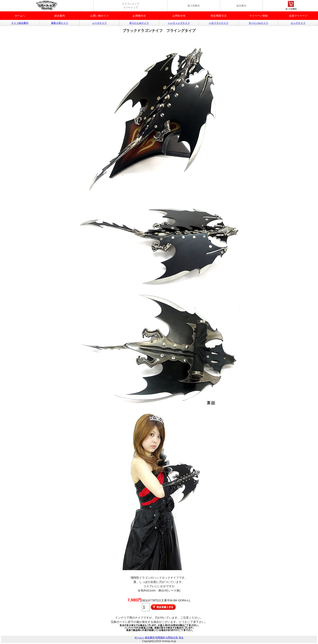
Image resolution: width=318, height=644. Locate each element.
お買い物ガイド (99, 16)
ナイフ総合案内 (20, 23)
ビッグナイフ (298, 23)
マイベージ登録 (258, 16)
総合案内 (241, 6)
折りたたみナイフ (139, 23)
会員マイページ (298, 16)
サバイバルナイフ (258, 23)
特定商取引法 (219, 16)
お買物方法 (139, 16)
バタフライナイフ (219, 23)
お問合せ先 (179, 16)
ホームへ (20, 16)
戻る (181, 638)
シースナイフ (99, 23)
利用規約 (160, 638)
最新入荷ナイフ (60, 23)
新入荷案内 (194, 6)
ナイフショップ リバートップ (131, 6)
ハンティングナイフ (179, 23)
